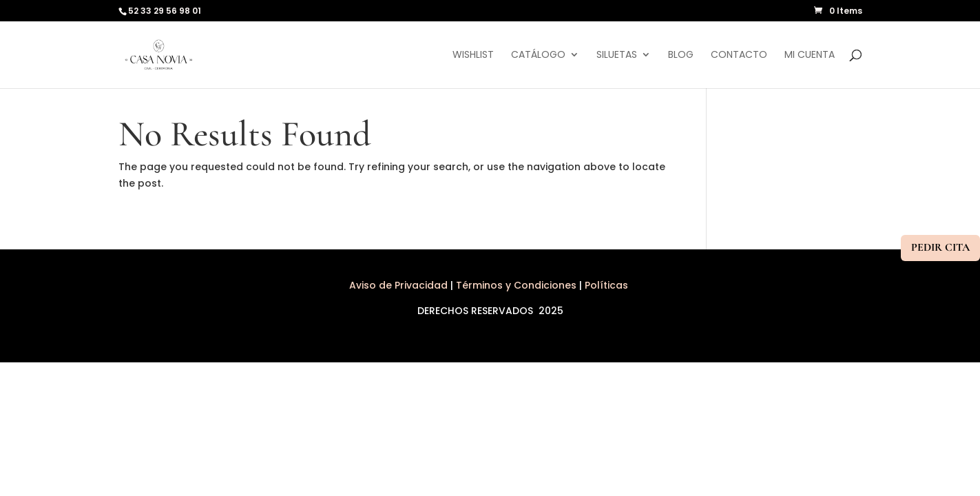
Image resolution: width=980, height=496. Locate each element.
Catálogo (538, 55)
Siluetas (617, 55)
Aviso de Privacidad (400, 285)
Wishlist (473, 55)
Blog (681, 55)
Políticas (608, 285)
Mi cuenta (810, 55)
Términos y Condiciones (516, 285)
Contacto (739, 55)
